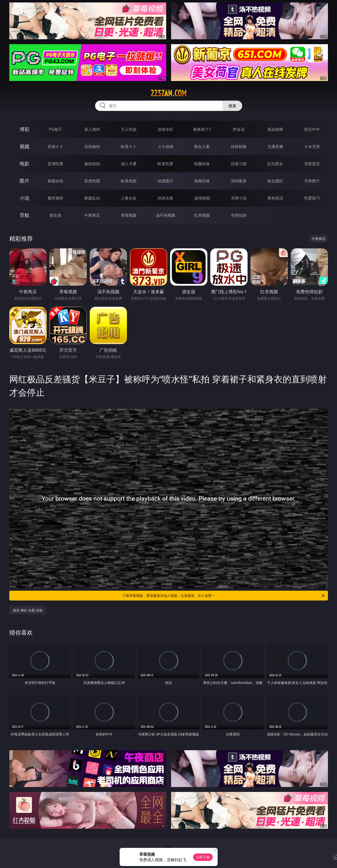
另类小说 (239, 198)
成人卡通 (129, 164)
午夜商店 (92, 215)
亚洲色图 (92, 181)
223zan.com (168, 93)
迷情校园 (202, 198)
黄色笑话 (275, 198)
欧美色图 (129, 181)
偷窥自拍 (55, 181)
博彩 (25, 129)
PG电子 (56, 129)
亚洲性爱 (55, 164)
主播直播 (275, 147)
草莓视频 (129, 215)
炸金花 (239, 129)
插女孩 (55, 215)
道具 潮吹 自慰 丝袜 (28, 610)
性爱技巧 (312, 198)
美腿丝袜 (202, 181)
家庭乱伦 (92, 198)
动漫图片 (165, 181)
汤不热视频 (165, 215)
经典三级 (239, 164)
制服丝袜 (202, 164)
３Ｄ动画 (165, 147)
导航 (25, 215)
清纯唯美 (239, 181)
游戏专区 (165, 129)
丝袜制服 (239, 147)
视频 (25, 146)
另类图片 (312, 181)
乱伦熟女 (275, 164)
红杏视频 (202, 215)
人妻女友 (129, 198)
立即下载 (203, 857)
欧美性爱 (165, 164)
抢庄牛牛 (312, 129)
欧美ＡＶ (129, 147)
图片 (25, 181)
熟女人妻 (202, 147)
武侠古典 (165, 198)
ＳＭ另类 (312, 147)
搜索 (232, 106)
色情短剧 (239, 215)
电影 (25, 164)
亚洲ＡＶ (55, 147)
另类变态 (312, 164)
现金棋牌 (275, 129)
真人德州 (92, 129)
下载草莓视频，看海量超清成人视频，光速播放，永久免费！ (224, 596)
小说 (25, 198)
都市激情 (55, 198)
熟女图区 (275, 181)
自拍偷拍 (92, 147)
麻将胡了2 (202, 129)
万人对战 (129, 129)
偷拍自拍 (92, 164)
